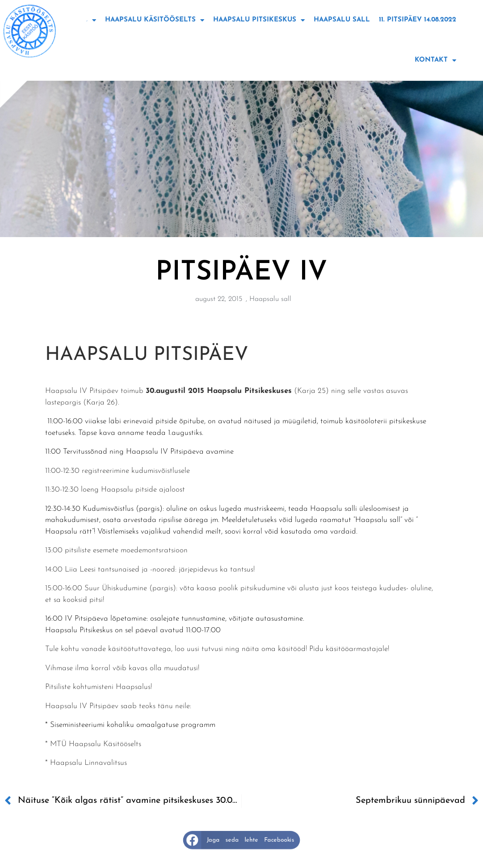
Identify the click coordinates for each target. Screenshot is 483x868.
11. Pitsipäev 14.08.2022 (418, 20)
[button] (242, 840)
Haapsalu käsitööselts (155, 20)
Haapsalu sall (342, 20)
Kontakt (435, 61)
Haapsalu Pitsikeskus (259, 20)
